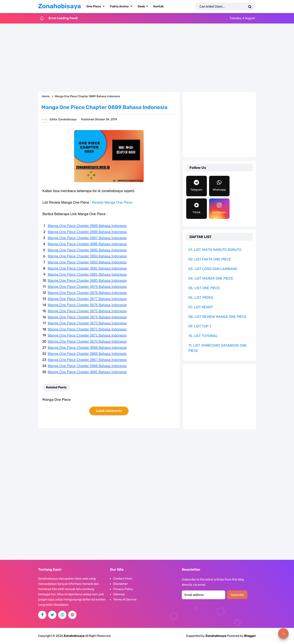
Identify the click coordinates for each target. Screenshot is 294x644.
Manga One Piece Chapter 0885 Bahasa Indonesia (87, 250)
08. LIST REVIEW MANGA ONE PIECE (217, 317)
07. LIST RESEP (200, 307)
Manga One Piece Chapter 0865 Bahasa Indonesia (87, 372)
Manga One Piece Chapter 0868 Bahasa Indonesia (87, 354)
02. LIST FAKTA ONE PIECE (210, 259)
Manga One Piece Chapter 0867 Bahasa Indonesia (87, 360)
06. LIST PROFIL (201, 298)
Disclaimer (121, 584)
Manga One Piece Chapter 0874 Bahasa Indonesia (87, 317)
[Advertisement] (147, 58)
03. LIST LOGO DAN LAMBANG (213, 269)
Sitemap (119, 594)
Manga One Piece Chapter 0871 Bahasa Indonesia (87, 335)
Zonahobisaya (216, 636)
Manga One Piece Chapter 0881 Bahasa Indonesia (87, 274)
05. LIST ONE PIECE (204, 288)
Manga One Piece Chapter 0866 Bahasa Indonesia (87, 366)
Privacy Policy (123, 589)
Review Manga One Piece (112, 202)
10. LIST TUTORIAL (203, 336)
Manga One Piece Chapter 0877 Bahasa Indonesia (87, 299)
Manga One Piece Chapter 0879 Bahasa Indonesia (87, 287)
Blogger (250, 636)
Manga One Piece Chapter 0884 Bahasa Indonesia (87, 256)
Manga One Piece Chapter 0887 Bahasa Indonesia (87, 238)
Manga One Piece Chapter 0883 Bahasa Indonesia (87, 262)
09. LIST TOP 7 (200, 326)
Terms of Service (125, 600)
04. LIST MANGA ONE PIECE (211, 278)
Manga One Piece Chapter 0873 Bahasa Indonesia (87, 323)
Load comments (109, 411)
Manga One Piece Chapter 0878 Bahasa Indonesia (87, 293)
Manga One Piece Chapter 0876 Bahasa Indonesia (87, 305)
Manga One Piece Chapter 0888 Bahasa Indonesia (87, 232)
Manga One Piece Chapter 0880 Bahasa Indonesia (87, 281)
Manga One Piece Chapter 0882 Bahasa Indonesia (87, 268)
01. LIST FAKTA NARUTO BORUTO (215, 250)
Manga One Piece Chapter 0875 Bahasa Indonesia (87, 311)
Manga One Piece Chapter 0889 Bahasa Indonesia (87, 226)
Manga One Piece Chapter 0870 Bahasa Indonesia (87, 341)
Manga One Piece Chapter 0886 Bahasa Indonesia (87, 244)
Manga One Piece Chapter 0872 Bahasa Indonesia (87, 329)
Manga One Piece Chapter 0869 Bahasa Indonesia (87, 348)
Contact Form (123, 579)
